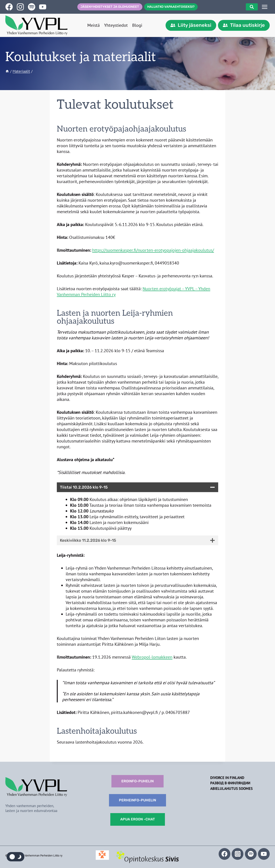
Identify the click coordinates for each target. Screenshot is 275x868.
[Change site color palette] (15, 857)
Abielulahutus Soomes (231, 789)
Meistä (94, 25)
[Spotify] (251, 854)
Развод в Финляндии (230, 783)
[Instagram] (238, 854)
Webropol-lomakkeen (152, 657)
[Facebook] (224, 854)
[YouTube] (264, 854)
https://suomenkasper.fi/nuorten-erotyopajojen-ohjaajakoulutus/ (153, 250)
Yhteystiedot (116, 25)
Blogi (137, 25)
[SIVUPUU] (265, 7)
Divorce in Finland (227, 778)
